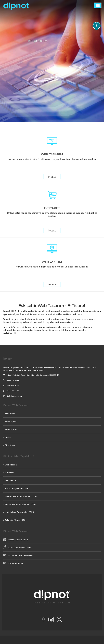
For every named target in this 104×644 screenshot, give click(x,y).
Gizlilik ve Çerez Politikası (18, 555)
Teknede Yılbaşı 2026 (14, 520)
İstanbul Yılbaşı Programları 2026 (20, 496)
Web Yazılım (10, 480)
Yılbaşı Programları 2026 (16, 488)
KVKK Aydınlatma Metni (17, 547)
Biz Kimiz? (9, 413)
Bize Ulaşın (9, 445)
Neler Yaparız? (11, 421)
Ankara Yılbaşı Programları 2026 (19, 504)
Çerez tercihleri (13, 563)
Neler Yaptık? (10, 429)
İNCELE (52, 177)
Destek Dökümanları (16, 540)
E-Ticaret (8, 473)
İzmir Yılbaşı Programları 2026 (19, 512)
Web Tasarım (10, 465)
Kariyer (7, 437)
